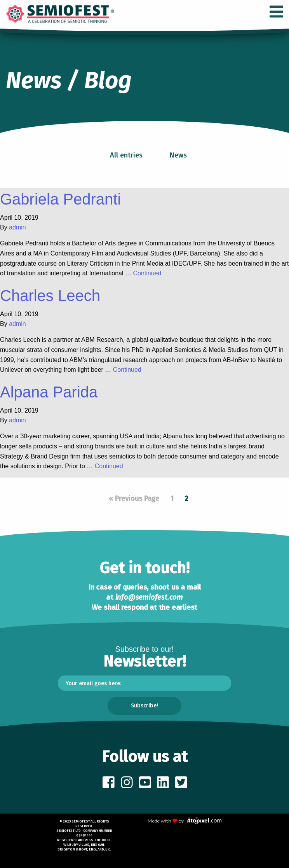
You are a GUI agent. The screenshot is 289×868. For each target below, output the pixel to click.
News (178, 155)
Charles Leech (50, 296)
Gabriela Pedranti (60, 199)
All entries (126, 155)
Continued (147, 273)
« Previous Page (134, 499)
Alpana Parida (49, 392)
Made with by (185, 821)
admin (17, 227)
